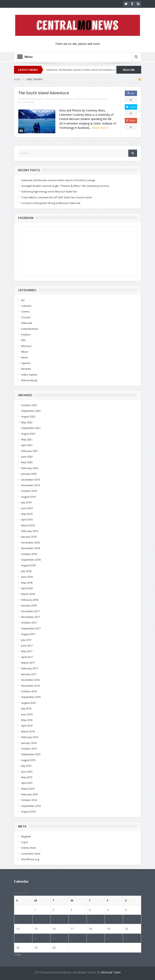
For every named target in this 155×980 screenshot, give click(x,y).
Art (23, 300)
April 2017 (27, 657)
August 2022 (28, 416)
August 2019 (28, 497)
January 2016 (29, 743)
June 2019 (27, 508)
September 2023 (31, 411)
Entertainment (30, 329)
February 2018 (30, 600)
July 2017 (26, 640)
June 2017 (27, 646)
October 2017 (29, 623)
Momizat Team (111, 972)
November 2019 (31, 485)
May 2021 (27, 439)
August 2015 (28, 760)
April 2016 (27, 726)
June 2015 (27, 772)
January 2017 (29, 674)
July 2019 (26, 502)
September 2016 (31, 697)
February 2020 (30, 468)
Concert (26, 317)
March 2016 (28, 731)
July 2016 (26, 708)
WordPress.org (30, 859)
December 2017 (30, 611)
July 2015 (26, 766)
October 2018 (29, 554)
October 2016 (29, 691)
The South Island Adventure (44, 93)
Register (26, 836)
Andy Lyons (37, 99)
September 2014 (31, 806)
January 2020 (29, 474)
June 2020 (27, 457)
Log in (25, 842)
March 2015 (28, 789)
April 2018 (27, 588)
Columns (92, 99)
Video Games (29, 375)
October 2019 (29, 491)
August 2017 (28, 634)
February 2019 (30, 531)
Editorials (27, 323)
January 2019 (29, 537)
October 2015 (29, 749)
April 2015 (27, 783)
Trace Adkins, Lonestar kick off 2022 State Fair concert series (57, 197)
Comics (25, 311)
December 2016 (30, 680)
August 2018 (28, 565)
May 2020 (27, 462)
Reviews (26, 369)
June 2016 (27, 714)
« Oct (17, 955)
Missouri (26, 346)
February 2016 (30, 737)
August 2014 (28, 812)
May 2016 (27, 720)
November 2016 (31, 686)
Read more (100, 128)
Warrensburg (29, 380)
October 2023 (29, 405)
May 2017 (27, 651)
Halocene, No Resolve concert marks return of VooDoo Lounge (84, 70)
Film (23, 340)
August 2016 (28, 703)
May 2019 (27, 514)
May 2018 (27, 583)
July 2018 (26, 571)
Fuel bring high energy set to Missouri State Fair (49, 191)
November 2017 (31, 617)
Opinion (102, 99)
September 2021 (31, 428)
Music (25, 352)
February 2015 (30, 794)
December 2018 (30, 542)
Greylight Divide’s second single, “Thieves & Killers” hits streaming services (65, 186)
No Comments (26, 102)
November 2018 (31, 548)
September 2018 (31, 560)
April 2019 (27, 520)
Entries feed (28, 848)
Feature (26, 334)
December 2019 (30, 480)
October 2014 (29, 800)
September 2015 (31, 754)
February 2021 (30, 451)
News (25, 357)
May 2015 (27, 777)
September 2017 (31, 628)
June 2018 (27, 577)
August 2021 (28, 434)
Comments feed (31, 854)
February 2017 (30, 668)
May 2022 (27, 422)
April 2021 (27, 445)
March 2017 (28, 663)
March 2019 (28, 525)
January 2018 (29, 605)
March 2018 (28, 594)
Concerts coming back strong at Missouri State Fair (51, 203)
